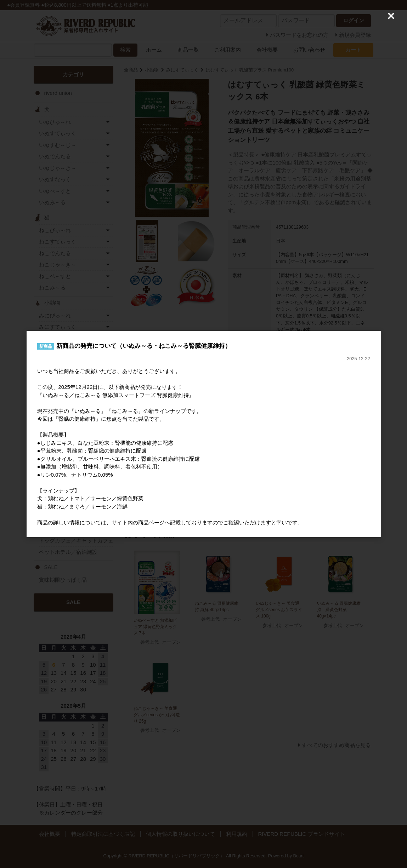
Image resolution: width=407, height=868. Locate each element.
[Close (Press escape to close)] (391, 16)
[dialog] (204, 434)
